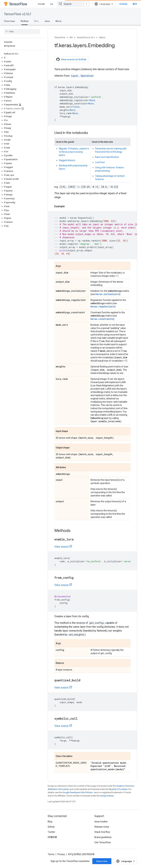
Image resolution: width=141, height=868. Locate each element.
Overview (9, 21)
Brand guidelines (103, 837)
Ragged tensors (67, 160)
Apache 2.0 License (118, 789)
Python (102, 37)
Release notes (102, 827)
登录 (135, 4)
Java (47, 21)
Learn (53, 4)
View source (61, 547)
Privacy (61, 854)
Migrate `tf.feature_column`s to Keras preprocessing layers (74, 152)
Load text (100, 162)
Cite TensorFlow (103, 842)
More (58, 21)
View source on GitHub (71, 59)
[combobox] (73, 4)
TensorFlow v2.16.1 (18, 14)
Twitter (51, 832)
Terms (51, 854)
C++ (36, 21)
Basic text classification (107, 157)
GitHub (123, 4)
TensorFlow (60, 37)
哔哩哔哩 (52, 837)
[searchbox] (22, 31)
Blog (50, 822)
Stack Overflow (102, 832)
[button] (21, 58)
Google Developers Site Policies (77, 792)
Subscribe (102, 861)
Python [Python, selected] (25, 21)
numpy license (107, 796)
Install (41, 4)
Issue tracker (101, 822)
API (71, 37)
